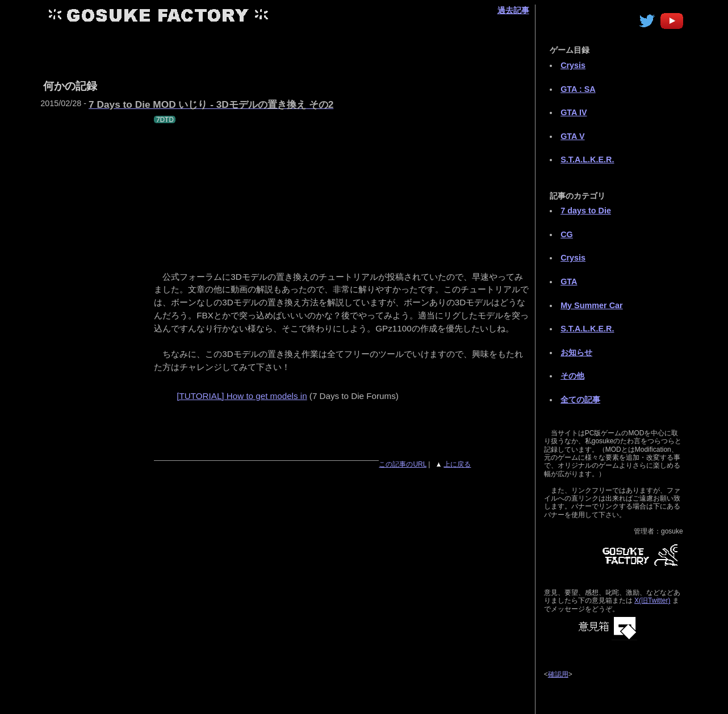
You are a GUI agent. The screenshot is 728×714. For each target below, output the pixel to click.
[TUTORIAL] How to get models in (242, 396)
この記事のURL (403, 464)
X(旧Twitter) (652, 600)
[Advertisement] (336, 50)
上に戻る (457, 464)
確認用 (558, 674)
